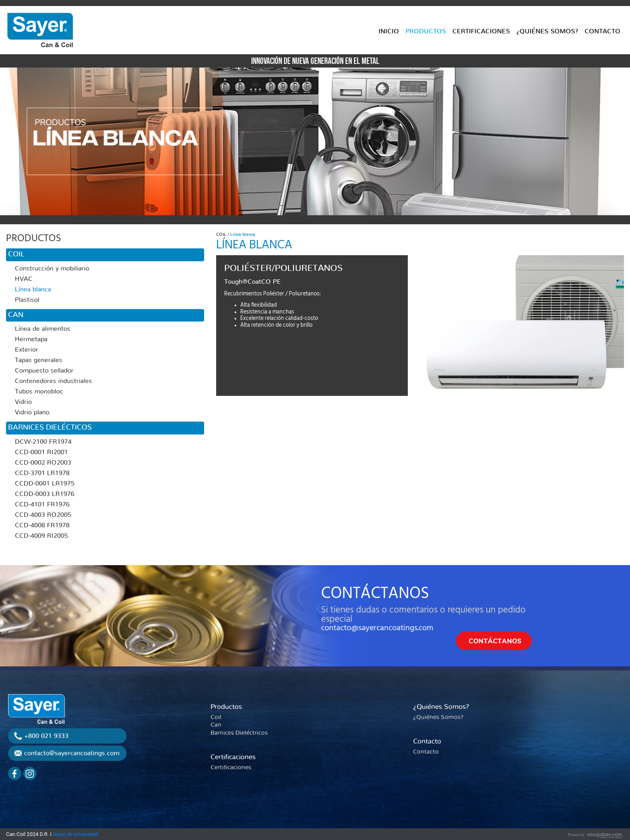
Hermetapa (31, 339)
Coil (216, 717)
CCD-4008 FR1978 (42, 525)
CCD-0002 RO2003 (43, 463)
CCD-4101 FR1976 (42, 504)
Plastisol (27, 300)
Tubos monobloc (39, 391)
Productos (226, 707)
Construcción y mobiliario (52, 268)
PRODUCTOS (426, 31)
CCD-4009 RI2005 (41, 536)
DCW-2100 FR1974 (43, 442)
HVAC (24, 279)
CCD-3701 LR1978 (42, 473)
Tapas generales (39, 360)
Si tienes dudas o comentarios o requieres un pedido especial (423, 615)
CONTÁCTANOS (375, 593)
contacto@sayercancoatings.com (377, 628)
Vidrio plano (32, 412)
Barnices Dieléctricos (239, 733)
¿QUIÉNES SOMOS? (547, 31)
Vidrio (23, 402)
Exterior (27, 350)
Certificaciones (233, 757)
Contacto (427, 741)
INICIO (389, 31)
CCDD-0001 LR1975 (45, 484)
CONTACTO (602, 31)
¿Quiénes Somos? (441, 707)
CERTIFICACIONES (481, 31)
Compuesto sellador (44, 371)
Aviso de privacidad (76, 834)
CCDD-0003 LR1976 (45, 494)
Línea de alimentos (43, 329)
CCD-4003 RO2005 (43, 515)
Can (216, 725)
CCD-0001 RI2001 (41, 452)
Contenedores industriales (53, 381)
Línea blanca (33, 289)
